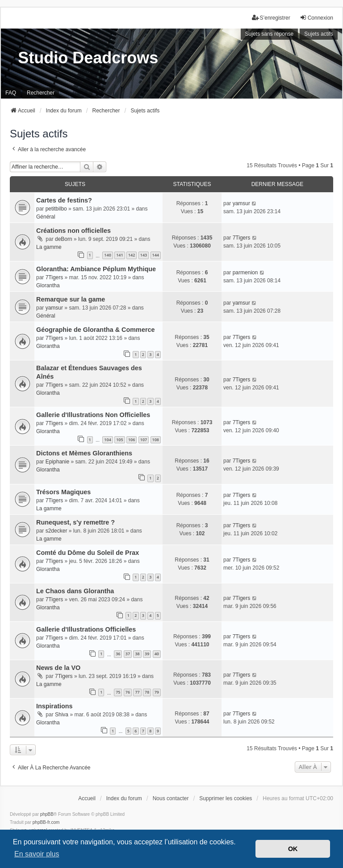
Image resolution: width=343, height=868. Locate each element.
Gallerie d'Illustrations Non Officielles (93, 415)
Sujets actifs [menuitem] (319, 34)
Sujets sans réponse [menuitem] (270, 34)
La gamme (49, 247)
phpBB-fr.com (46, 822)
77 (137, 692)
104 (107, 440)
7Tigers (242, 238)
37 (128, 654)
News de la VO (58, 668)
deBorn (64, 239)
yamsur (241, 203)
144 (156, 255)
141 (119, 255)
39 (147, 654)
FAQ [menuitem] (11, 93)
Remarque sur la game (71, 299)
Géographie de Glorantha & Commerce (96, 330)
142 (132, 255)
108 (156, 440)
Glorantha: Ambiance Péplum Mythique (96, 269)
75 (118, 692)
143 (144, 255)
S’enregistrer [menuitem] (271, 18)
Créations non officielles (73, 231)
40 (157, 654)
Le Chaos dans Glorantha (75, 591)
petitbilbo (56, 209)
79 (157, 692)
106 (132, 440)
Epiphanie (57, 462)
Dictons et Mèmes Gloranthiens (84, 453)
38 (137, 654)
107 (144, 440)
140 (107, 255)
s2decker (56, 531)
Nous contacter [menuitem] (171, 798)
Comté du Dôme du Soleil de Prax (88, 553)
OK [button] (293, 849)
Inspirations (54, 706)
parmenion (245, 273)
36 (118, 654)
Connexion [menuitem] (316, 18)
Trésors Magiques (63, 492)
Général (46, 217)
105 (119, 440)
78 (147, 692)
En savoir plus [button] (37, 854)
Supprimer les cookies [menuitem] (226, 798)
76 (128, 692)
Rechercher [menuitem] (41, 93)
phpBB (47, 814)
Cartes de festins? (64, 200)
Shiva (62, 715)
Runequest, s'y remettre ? (75, 522)
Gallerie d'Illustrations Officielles (86, 629)
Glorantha (48, 285)
